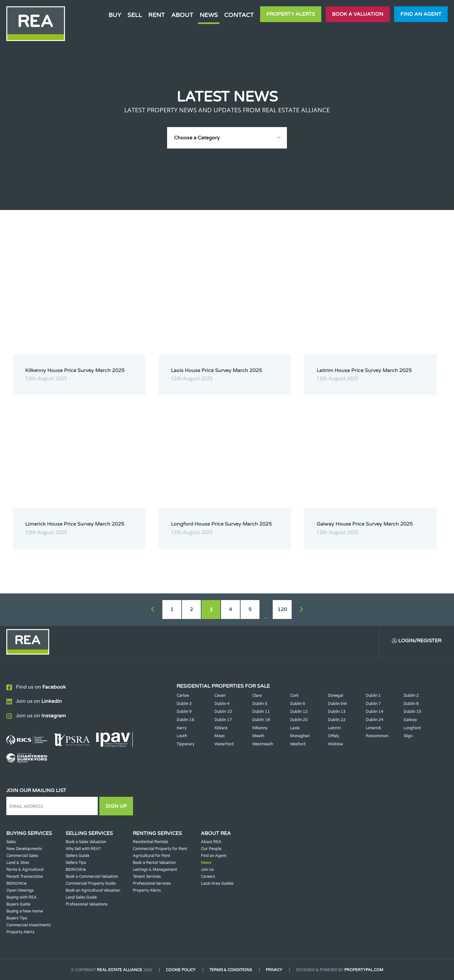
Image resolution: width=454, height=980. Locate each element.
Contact (239, 15)
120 (282, 610)
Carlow (183, 696)
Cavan (220, 696)
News (209, 15)
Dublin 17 (223, 720)
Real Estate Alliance (119, 970)
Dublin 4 (222, 704)
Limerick (373, 728)
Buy (115, 15)
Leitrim (334, 728)
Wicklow (335, 744)
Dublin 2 (411, 696)
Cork (294, 696)
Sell (135, 15)
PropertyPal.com (364, 970)
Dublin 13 (337, 712)
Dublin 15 (412, 712)
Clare (257, 696)
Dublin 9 (184, 712)
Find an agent (421, 14)
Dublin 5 (260, 704)
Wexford (298, 744)
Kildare (221, 728)
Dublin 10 (223, 712)
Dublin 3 (184, 704)
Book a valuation (358, 14)
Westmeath (263, 744)
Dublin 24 (375, 720)
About (182, 15)
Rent (157, 15)
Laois (295, 728)
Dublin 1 (373, 696)
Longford (412, 728)
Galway (410, 720)
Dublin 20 (299, 720)
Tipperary (185, 744)
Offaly (333, 736)
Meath (258, 736)
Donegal (335, 696)
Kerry (181, 728)
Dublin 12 (299, 712)
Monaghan (300, 736)
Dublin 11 (261, 712)
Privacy (274, 970)
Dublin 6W (337, 704)
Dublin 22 (337, 720)
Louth (182, 736)
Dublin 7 (373, 704)
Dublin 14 (375, 712)
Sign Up (116, 806)
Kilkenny (260, 728)
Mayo (219, 736)
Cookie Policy (181, 970)
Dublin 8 (411, 704)
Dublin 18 (261, 720)
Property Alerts (291, 14)
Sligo (408, 736)
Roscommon (377, 736)
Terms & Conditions (231, 970)
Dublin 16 (185, 720)
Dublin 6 (298, 704)
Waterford (224, 744)
